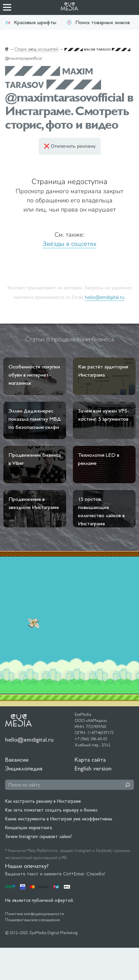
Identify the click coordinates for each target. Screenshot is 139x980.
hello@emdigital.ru (105, 297)
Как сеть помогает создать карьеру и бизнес (51, 810)
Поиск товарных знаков (98, 22)
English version (93, 768)
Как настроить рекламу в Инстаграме (43, 801)
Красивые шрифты (31, 22)
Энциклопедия (24, 768)
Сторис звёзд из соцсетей (36, 49)
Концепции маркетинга (28, 828)
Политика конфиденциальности (35, 914)
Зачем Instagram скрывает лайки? (38, 836)
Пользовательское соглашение (32, 920)
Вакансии (17, 759)
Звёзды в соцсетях (69, 244)
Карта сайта (90, 759)
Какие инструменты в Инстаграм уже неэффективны (59, 819)
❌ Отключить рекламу (70, 146)
